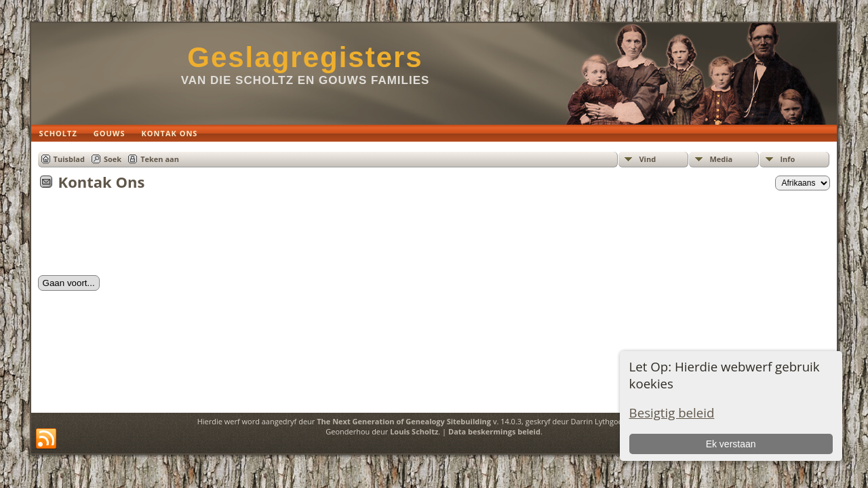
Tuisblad (69, 159)
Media (721, 159)
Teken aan (160, 159)
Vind (647, 159)
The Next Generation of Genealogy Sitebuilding (404, 421)
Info (787, 159)
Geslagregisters (305, 57)
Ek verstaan (731, 444)
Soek (113, 159)
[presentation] (141, 237)
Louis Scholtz (414, 431)
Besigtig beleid (672, 412)
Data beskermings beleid (494, 431)
